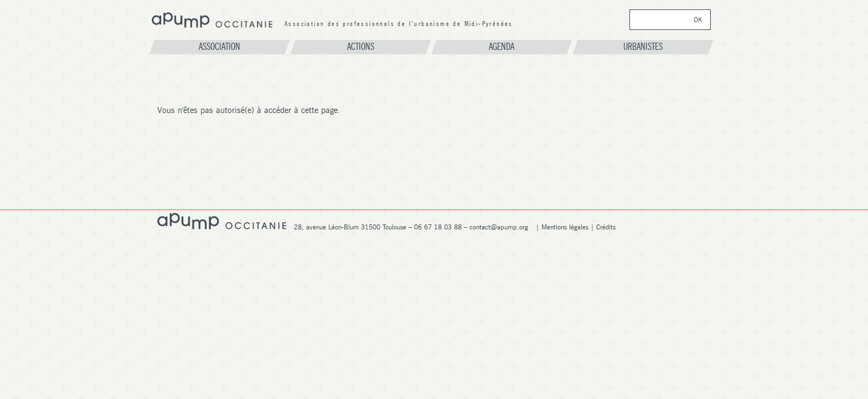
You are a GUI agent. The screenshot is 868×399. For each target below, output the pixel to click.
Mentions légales (565, 227)
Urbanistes (643, 47)
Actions (361, 47)
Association (219, 47)
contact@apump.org (499, 227)
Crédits (606, 227)
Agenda (502, 47)
